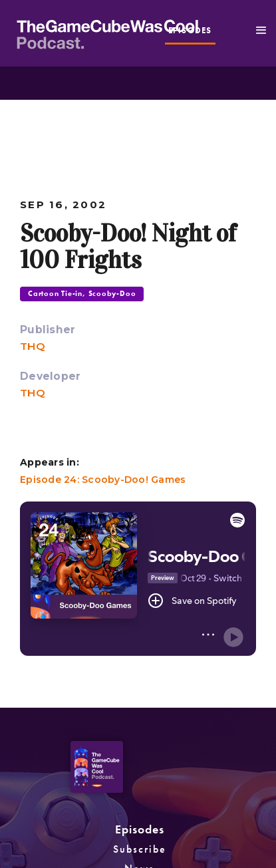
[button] (261, 31)
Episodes (140, 829)
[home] (146, 33)
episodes (190, 31)
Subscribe (140, 849)
